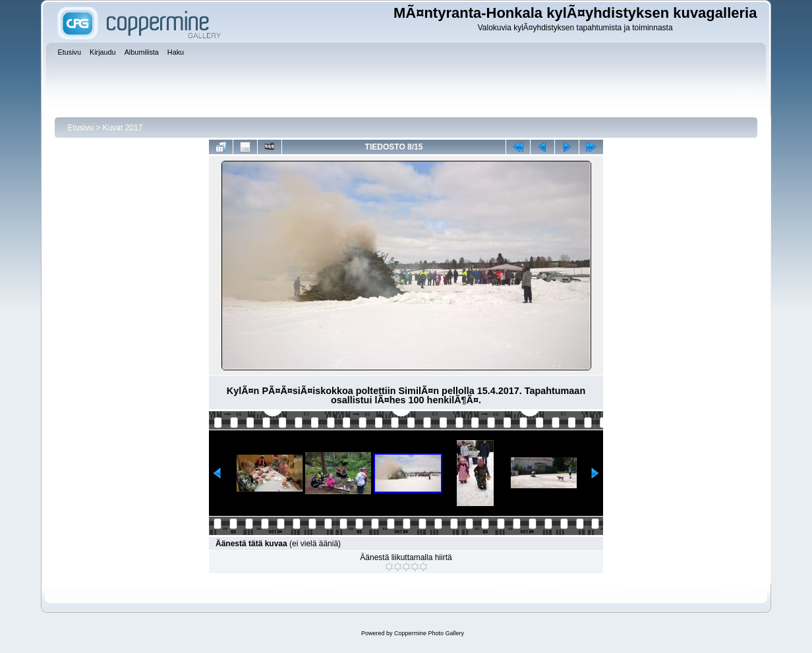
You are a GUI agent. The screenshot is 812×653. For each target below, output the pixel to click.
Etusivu (81, 128)
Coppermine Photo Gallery (429, 633)
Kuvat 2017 (123, 128)
